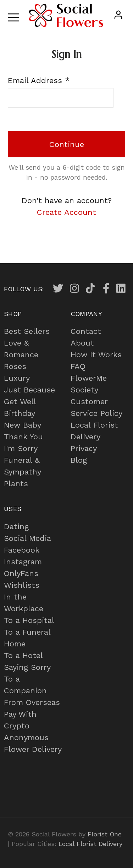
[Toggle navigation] (14, 15)
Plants (16, 484)
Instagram (23, 562)
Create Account (66, 212)
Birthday (20, 413)
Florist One (105, 834)
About (82, 343)
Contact (86, 331)
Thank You (23, 437)
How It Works (96, 355)
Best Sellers (27, 331)
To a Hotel (23, 655)
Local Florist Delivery (90, 844)
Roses (15, 366)
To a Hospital (29, 620)
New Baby (23, 425)
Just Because (29, 390)
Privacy (84, 448)
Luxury (17, 378)
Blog (79, 460)
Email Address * (39, 80)
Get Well (20, 402)
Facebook (22, 550)
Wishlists (22, 585)
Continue (67, 144)
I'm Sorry (21, 448)
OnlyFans (21, 573)
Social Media (27, 538)
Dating (16, 527)
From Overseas (32, 702)
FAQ (78, 366)
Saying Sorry (27, 667)
